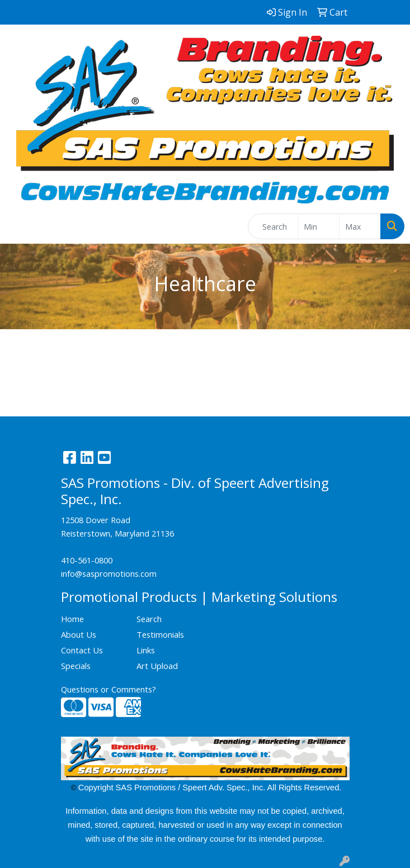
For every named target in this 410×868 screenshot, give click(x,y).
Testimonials (160, 634)
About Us (79, 634)
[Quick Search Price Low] (319, 226)
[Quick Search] (273, 226)
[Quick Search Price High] (360, 226)
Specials (76, 666)
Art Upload (157, 666)
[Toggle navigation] (17, 226)
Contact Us (82, 650)
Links (146, 650)
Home (72, 619)
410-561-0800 (87, 560)
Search (149, 619)
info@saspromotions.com (109, 573)
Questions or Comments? (109, 689)
